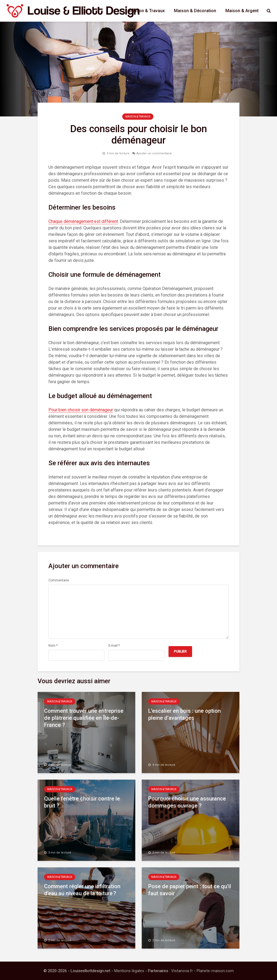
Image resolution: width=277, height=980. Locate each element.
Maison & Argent (242, 11)
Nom (53, 646)
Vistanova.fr (182, 971)
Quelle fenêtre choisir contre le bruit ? (82, 802)
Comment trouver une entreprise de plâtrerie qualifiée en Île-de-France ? (84, 718)
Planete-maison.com (215, 971)
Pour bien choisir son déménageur (81, 410)
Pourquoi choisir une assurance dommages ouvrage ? (187, 802)
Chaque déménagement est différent (83, 221)
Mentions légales (129, 971)
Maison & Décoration (195, 11)
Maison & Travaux (147, 11)
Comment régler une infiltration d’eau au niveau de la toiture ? (82, 890)
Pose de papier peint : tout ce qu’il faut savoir (190, 890)
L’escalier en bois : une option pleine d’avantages (184, 714)
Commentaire (59, 580)
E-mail (114, 646)
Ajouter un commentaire (154, 153)
